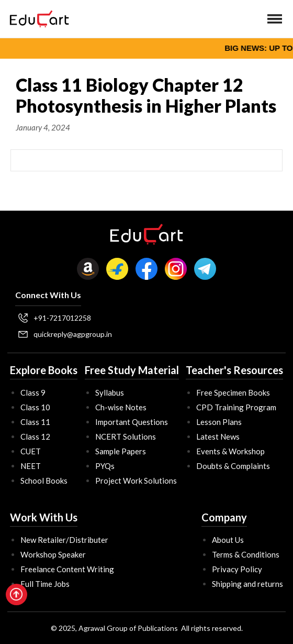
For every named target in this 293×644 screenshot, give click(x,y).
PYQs (105, 466)
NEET (31, 466)
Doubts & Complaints (233, 466)
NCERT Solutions (126, 436)
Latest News (218, 436)
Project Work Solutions (136, 481)
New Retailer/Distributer (64, 540)
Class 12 (35, 436)
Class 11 (35, 422)
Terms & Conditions (246, 554)
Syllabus (110, 392)
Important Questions (132, 422)
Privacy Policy (237, 569)
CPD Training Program (236, 407)
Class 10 (35, 407)
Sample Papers (121, 451)
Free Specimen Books (233, 392)
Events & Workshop (230, 451)
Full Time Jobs (45, 584)
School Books (44, 481)
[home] (37, 19)
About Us (228, 540)
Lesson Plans (219, 422)
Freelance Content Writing (67, 569)
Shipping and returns (247, 584)
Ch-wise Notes (121, 407)
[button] (275, 19)
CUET (31, 451)
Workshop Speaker (53, 554)
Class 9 (33, 392)
